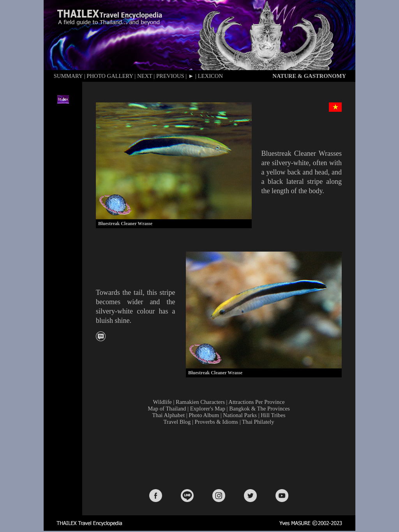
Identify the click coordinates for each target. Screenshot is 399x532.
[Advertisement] (221, 456)
